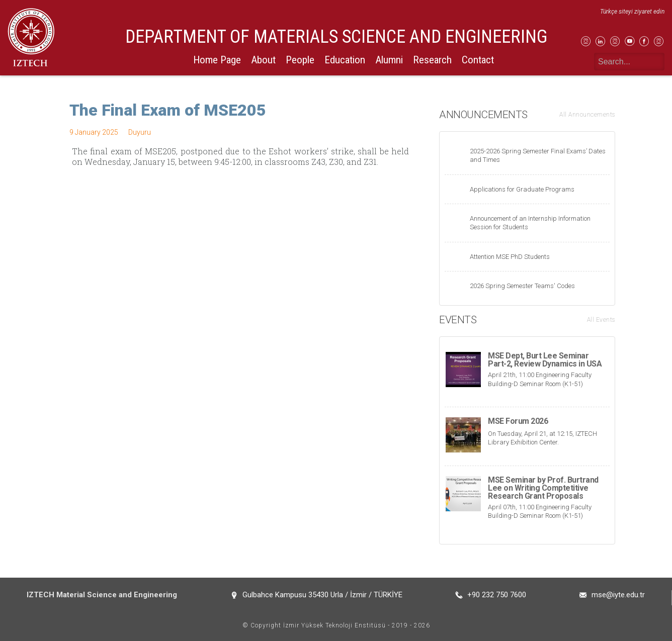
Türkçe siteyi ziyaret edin (632, 12)
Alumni (389, 60)
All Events (601, 320)
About (263, 60)
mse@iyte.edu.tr (618, 595)
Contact (478, 60)
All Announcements (587, 115)
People (300, 60)
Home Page (217, 60)
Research (432, 60)
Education (345, 60)
